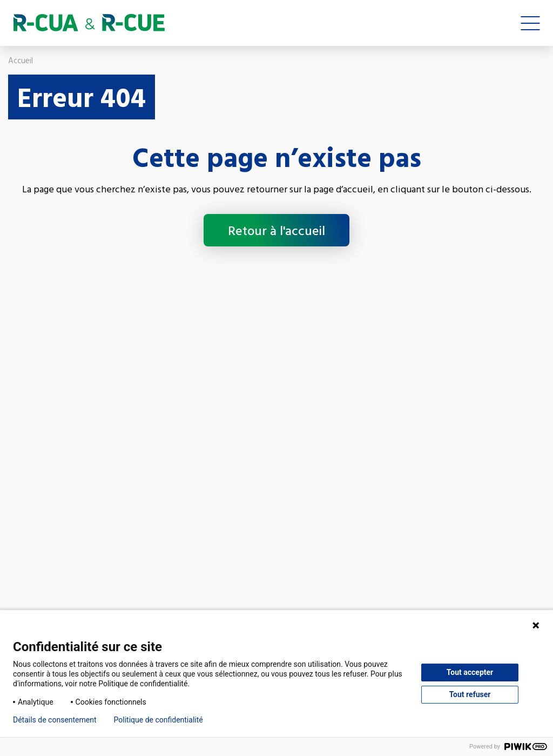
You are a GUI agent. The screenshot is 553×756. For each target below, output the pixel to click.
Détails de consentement (55, 720)
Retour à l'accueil (276, 230)
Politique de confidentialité (159, 720)
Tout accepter (470, 672)
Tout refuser (470, 694)
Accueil (21, 60)
